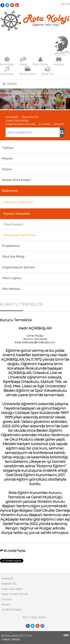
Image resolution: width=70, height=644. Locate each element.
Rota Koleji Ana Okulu (13, 93)
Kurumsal (35, 93)
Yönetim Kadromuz (15, 96)
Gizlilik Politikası (11, 610)
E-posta (45, 124)
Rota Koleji (7, 64)
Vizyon (7, 169)
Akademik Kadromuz (20, 235)
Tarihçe (8, 148)
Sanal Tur (47, 74)
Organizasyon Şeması (18, 267)
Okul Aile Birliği (13, 257)
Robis (23, 64)
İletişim (59, 124)
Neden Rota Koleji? (17, 180)
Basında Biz (30, 117)
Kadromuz (50, 93)
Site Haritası (11, 289)
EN (68, 4)
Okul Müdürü (13, 224)
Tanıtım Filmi (28, 74)
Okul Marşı (7, 74)
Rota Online (40, 64)
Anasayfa (12, 117)
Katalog (59, 64)
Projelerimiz (11, 246)
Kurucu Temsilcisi (40, 96)
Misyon (7, 159)
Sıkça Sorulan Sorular (20, 124)
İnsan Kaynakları (17, 120)
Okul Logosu (12, 278)
